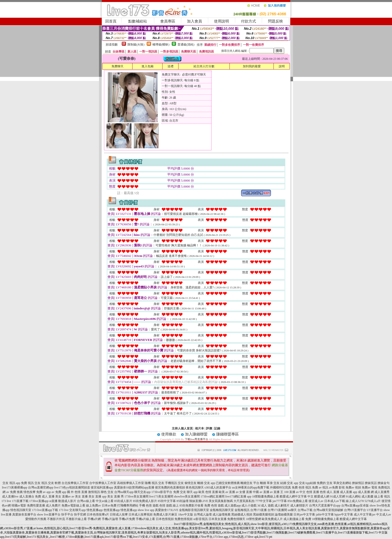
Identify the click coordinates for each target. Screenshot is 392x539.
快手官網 (80, 514)
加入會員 (194, 21)
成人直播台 (27, 496)
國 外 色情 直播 (77, 492)
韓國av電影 (19, 505)
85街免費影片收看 (191, 505)
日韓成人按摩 (119, 514)
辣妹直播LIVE (199, 501)
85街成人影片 (123, 501)
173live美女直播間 (136, 496)
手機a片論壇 (110, 519)
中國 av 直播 (261, 492)
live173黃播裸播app (15, 487)
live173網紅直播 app (238, 496)
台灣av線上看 (86, 501)
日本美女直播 (217, 519)
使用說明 (221, 21)
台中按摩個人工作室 (103, 483)
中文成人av (384, 514)
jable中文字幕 (325, 514)
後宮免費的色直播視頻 (170, 487)
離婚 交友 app (206, 483)
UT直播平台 (375, 510)
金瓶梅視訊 (242, 510)
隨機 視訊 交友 (154, 483)
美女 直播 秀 (115, 496)
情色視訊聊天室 (21, 510)
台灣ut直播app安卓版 (355, 505)
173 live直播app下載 (45, 510)
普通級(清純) (186, 45)
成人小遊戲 (249, 505)
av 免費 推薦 (14, 492)
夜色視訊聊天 (195, 487)
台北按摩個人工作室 (75, 483)
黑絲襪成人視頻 (242, 514)
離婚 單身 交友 (270, 483)
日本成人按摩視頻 (140, 514)
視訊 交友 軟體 (51, 483)
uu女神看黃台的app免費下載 (251, 487)
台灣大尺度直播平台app (325, 505)
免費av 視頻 (353, 487)
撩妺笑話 (371, 483)
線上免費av (93, 505)
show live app (146, 510)
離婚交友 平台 (250, 483)
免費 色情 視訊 (301, 487)
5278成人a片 (373, 501)
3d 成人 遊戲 (265, 505)
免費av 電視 (369, 487)
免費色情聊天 (236, 519)
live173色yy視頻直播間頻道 (72, 487)
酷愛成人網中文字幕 (293, 496)
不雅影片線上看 (76, 519)
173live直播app (39, 501)
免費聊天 (117, 66)
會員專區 (168, 21)
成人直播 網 (366, 492)
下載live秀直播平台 (196, 439)
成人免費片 (53, 505)
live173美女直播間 (161, 496)
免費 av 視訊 (320, 487)
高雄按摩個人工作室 (130, 483)
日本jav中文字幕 (304, 514)
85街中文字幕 (167, 501)
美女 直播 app (97, 496)
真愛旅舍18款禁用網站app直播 (134, 487)
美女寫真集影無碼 (221, 501)
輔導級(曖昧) (161, 45)
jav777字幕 (280, 501)
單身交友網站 (342, 483)
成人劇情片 (282, 505)
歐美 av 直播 (227, 492)
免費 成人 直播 (45, 496)
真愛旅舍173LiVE (167, 510)
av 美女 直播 (80, 496)
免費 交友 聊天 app (185, 492)
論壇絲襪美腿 (284, 514)
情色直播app (95, 510)
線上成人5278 (355, 501)
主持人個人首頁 (182, 428)
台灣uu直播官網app (41, 487)
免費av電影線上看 (73, 505)
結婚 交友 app (289, 483)
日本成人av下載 (335, 501)
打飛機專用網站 (128, 505)
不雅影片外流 (56, 519)
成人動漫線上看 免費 (297, 519)
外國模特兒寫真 (280, 487)
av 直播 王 (277, 492)
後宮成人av (316, 501)
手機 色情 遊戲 (149, 505)
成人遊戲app (233, 505)
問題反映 (275, 21)
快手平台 (67, 514)
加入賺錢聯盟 (196, 434)
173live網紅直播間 (212, 496)
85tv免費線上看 (298, 501)
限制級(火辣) (136, 45)
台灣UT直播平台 (355, 510)
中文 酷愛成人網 (318, 496)
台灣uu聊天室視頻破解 (328, 510)
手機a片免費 (127, 519)
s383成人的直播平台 (218, 487)
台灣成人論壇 (203, 514)
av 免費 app (59, 492)
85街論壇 (182, 501)
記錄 (217, 428)
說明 (282, 66)
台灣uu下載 (305, 510)
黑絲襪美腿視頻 (263, 514)
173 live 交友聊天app (72, 510)
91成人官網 (337, 496)
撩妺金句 (383, 483)
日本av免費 (109, 505)
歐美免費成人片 (272, 519)
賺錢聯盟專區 (227, 434)
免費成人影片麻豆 (165, 514)
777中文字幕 (263, 501)
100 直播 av (291, 492)
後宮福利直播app (102, 487)
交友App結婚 (308, 483)
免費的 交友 (325, 483)
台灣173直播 (258, 510)
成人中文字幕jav (365, 514)
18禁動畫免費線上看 (265, 496)
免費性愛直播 (36, 505)
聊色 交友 (107, 492)
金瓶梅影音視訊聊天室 (194, 510)
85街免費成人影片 (145, 501)
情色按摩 (29, 492)
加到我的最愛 (252, 66)
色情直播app (112, 510)
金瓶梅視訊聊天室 (222, 510)
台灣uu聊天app (124, 492)
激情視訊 (94, 492)
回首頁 (111, 21)
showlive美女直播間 (187, 496)
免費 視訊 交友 (31, 483)
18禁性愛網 (253, 519)
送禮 (170, 66)
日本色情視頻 (165, 519)
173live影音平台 (162, 492)
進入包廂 (147, 66)
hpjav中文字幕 (344, 514)
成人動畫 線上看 (372, 496)
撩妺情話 (358, 483)
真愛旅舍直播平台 (24, 514)
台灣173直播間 (277, 510)
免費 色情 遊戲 (214, 505)
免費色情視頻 (183, 519)
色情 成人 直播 (329, 492)
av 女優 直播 (244, 492)
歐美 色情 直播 (208, 492)
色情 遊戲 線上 (169, 505)
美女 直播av (63, 496)
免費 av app (44, 492)
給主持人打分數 (204, 66)
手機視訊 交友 (174, 483)
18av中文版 (185, 514)
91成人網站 (353, 496)
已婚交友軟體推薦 (228, 483)
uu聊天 (292, 510)
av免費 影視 (337, 487)
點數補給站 (138, 21)
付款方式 (248, 21)
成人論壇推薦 (221, 514)
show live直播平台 (49, 514)
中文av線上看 (105, 501)
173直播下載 (20, 501)
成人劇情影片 (299, 505)
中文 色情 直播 (309, 492)
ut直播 (53, 501)
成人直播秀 (382, 492)
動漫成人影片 (67, 501)
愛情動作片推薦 (36, 519)
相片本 (199, 428)
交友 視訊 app (11, 483)
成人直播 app (348, 492)
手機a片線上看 (145, 519)
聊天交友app (142, 492)
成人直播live (10, 496)
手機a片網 (94, 519)
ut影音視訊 (200, 519)
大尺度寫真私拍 (244, 501)
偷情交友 (190, 483)
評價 (209, 428)
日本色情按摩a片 (98, 514)
